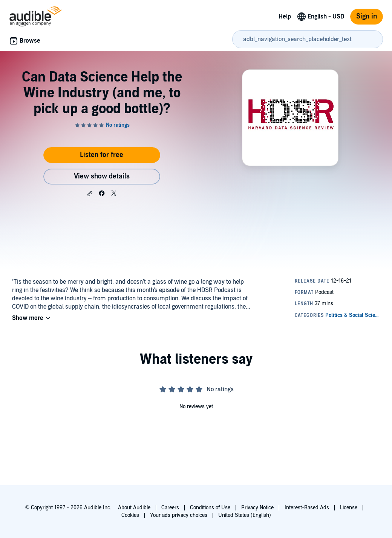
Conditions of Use (210, 508)
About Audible (134, 508)
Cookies (130, 515)
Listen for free (102, 155)
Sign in (367, 16)
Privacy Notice (257, 508)
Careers (170, 508)
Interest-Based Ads (307, 508)
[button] (90, 194)
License (349, 508)
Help (285, 17)
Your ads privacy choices (179, 515)
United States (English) (245, 515)
